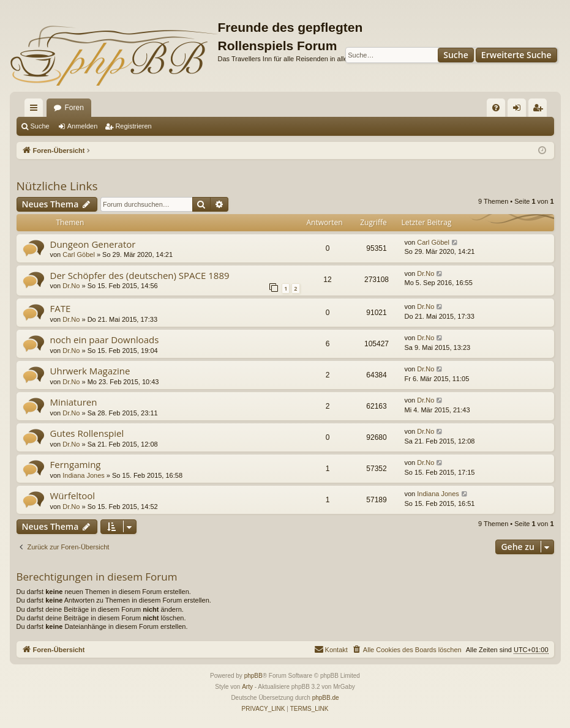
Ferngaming (76, 464)
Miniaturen (74, 402)
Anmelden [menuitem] (519, 110)
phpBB (253, 676)
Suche (456, 55)
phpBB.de (326, 698)
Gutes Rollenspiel (87, 433)
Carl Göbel (79, 254)
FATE (61, 308)
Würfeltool (73, 496)
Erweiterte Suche (516, 55)
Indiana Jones (84, 475)
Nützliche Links (57, 186)
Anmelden (83, 126)
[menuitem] (496, 108)
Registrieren (133, 126)
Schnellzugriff (36, 110)
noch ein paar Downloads (105, 340)
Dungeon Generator (93, 244)
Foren (74, 108)
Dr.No (71, 286)
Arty (247, 687)
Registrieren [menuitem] (540, 110)
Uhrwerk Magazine (90, 371)
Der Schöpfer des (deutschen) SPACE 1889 (140, 275)
